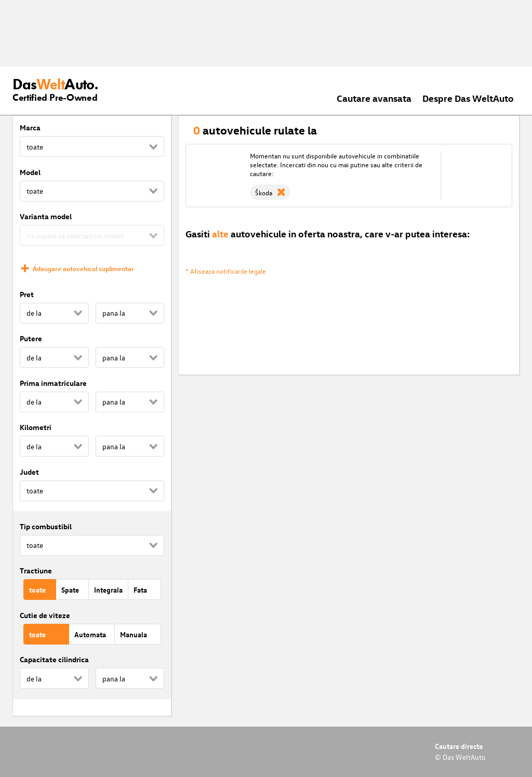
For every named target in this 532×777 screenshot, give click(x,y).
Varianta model (46, 216)
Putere (31, 338)
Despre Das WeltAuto (468, 98)
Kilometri (36, 427)
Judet (29, 472)
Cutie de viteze (45, 615)
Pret (27, 294)
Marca (30, 128)
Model (30, 172)
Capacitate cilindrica (54, 659)
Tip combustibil (46, 526)
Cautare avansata (374, 98)
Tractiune (36, 571)
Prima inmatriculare (53, 383)
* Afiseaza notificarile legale (226, 271)
